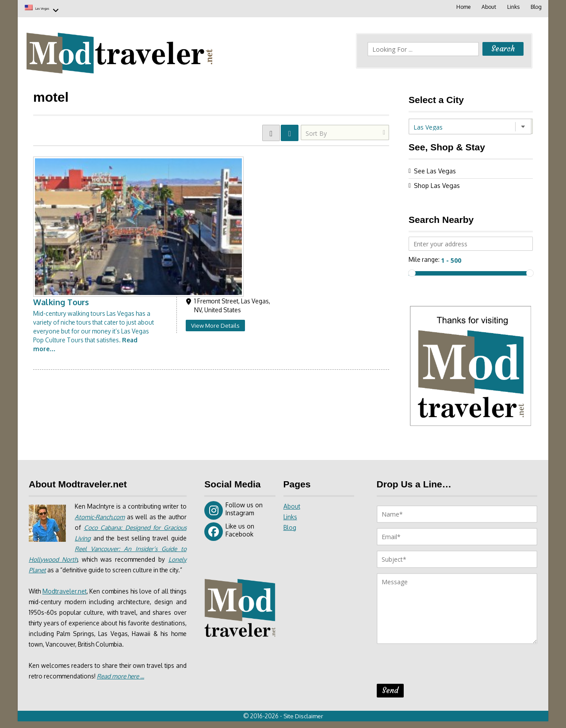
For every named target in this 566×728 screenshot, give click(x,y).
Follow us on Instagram (233, 509)
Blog (536, 7)
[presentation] (444, 665)
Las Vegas (52, 8)
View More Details (333, 182)
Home (462, 7)
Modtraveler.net (68, 600)
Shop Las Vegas (437, 184)
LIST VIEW (290, 132)
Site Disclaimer (305, 723)
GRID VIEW (271, 132)
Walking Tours (179, 159)
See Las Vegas (435, 170)
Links (512, 7)
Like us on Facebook (229, 530)
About (488, 7)
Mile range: (424, 258)
